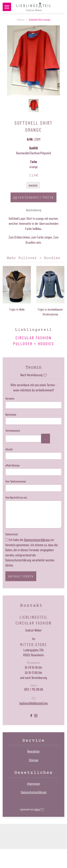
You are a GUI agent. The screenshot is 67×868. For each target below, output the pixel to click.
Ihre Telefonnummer (16, 481)
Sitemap (33, 760)
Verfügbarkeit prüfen (33, 198)
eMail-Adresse (12, 465)
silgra (39, 810)
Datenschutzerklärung (37, 540)
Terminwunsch (13, 430)
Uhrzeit (9, 449)
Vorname (10, 398)
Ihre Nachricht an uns (16, 497)
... (46, 438)
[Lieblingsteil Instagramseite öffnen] (36, 715)
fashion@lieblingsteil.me (33, 703)
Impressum (34, 784)
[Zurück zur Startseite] (34, 7)
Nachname (11, 414)
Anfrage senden (21, 576)
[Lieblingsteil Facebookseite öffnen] (31, 715)
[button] (7, 7)
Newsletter (34, 751)
